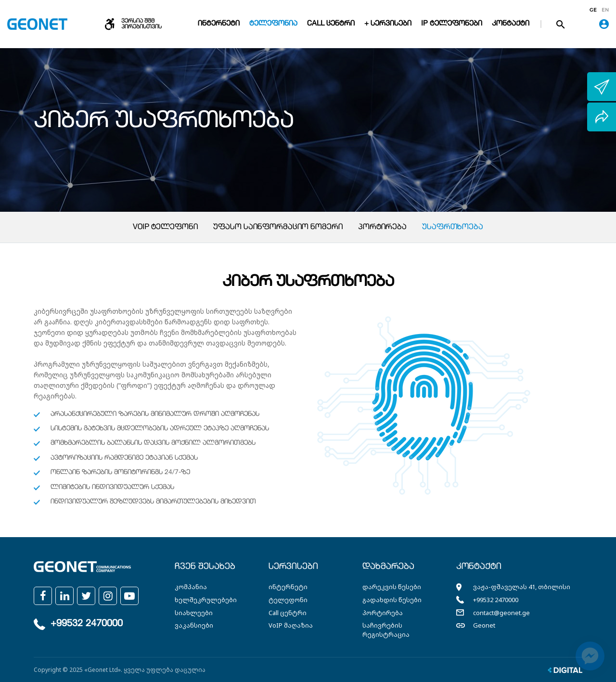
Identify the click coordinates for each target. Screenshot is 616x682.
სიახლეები (194, 613)
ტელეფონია (273, 24)
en (605, 10)
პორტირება (382, 228)
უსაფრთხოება (453, 228)
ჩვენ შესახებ (205, 567)
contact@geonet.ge (501, 613)
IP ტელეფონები (452, 24)
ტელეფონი (288, 600)
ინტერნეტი (219, 24)
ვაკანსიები (194, 625)
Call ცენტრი (331, 24)
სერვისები (293, 567)
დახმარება (388, 567)
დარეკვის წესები (392, 587)
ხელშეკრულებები (206, 600)
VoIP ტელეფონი (165, 228)
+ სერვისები (388, 24)
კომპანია (191, 587)
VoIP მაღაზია (291, 625)
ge (593, 10)
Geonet (484, 625)
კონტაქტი (511, 24)
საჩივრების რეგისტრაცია (386, 630)
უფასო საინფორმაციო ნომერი (278, 228)
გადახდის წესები (392, 600)
